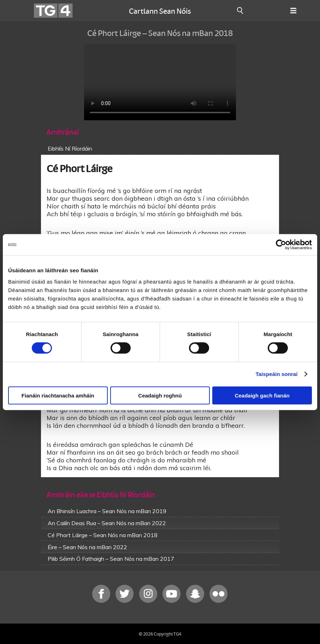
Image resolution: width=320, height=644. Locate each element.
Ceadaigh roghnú (160, 395)
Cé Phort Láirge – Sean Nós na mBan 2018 (103, 535)
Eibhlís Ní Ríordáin (70, 148)
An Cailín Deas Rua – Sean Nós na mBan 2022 (107, 523)
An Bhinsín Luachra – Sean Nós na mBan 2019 (107, 511)
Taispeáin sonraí (277, 374)
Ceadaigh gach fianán (262, 395)
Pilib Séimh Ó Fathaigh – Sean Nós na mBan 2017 (111, 559)
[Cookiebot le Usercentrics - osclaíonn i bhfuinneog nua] (281, 245)
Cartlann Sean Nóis (160, 11)
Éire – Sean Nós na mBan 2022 (87, 547)
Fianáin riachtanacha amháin (58, 395)
